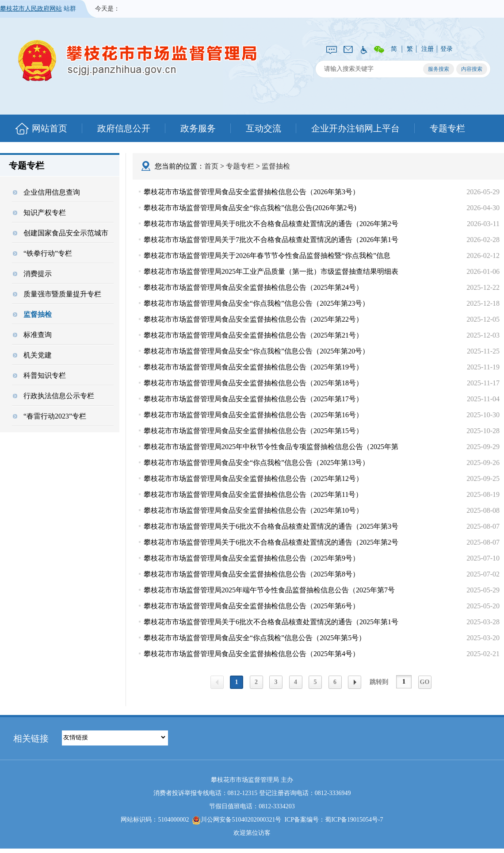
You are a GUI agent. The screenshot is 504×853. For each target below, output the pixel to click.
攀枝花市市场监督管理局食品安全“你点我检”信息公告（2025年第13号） (256, 463)
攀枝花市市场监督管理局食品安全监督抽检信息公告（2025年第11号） (253, 494)
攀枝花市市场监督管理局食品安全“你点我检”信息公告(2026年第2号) (250, 208)
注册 (428, 49)
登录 (447, 49)
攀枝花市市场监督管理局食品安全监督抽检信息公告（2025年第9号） (252, 558)
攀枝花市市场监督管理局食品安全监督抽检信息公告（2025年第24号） (253, 287)
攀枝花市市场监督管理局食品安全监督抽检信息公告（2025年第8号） (252, 574)
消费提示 (32, 274)
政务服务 (198, 128)
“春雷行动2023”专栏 (50, 416)
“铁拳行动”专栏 (42, 253)
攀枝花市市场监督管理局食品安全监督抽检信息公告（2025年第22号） (253, 319)
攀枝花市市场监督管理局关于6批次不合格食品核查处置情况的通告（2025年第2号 (271, 542)
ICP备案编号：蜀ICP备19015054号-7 (334, 820)
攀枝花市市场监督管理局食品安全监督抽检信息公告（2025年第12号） (253, 478)
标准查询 (32, 335)
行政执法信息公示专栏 (53, 396)
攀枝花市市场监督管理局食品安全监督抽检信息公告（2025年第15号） (253, 431)
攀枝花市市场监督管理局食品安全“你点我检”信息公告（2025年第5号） (255, 638)
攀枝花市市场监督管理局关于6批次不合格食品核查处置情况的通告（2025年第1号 (271, 622)
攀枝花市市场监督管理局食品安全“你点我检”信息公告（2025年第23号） (256, 303)
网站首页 (50, 128)
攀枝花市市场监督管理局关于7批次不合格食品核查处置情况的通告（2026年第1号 (271, 240)
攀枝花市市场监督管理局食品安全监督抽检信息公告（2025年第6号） (252, 606)
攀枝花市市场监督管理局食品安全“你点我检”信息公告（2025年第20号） (256, 351)
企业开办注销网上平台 (355, 128)
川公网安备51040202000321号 (237, 820)
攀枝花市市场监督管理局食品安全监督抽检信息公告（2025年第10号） (253, 510)
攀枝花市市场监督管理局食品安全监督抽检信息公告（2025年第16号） (253, 415)
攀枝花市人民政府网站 (31, 9)
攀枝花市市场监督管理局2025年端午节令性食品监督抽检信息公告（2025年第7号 (269, 590)
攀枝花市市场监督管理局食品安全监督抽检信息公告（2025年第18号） (253, 383)
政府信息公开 (124, 128)
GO (425, 682)
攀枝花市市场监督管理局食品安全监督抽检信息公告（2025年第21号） (253, 335)
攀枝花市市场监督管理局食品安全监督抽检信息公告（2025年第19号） (253, 367)
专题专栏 (447, 128)
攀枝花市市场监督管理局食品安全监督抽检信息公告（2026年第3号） (252, 192)
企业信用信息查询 (46, 192)
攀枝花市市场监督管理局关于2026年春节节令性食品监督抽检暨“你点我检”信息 (267, 256)
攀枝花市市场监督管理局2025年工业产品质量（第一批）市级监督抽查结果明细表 (271, 271)
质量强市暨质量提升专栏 (57, 294)
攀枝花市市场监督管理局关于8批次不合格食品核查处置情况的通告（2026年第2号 (271, 224)
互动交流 (263, 128)
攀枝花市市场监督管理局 (133, 60)
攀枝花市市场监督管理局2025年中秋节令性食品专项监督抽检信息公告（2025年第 (271, 447)
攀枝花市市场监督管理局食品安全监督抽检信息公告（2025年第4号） (252, 654)
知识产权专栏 (39, 213)
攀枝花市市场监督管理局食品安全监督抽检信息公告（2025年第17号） (253, 399)
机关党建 (32, 355)
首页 (211, 166)
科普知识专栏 (39, 375)
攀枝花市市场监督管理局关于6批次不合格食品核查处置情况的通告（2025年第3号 (271, 526)
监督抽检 (32, 314)
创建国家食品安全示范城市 (61, 233)
